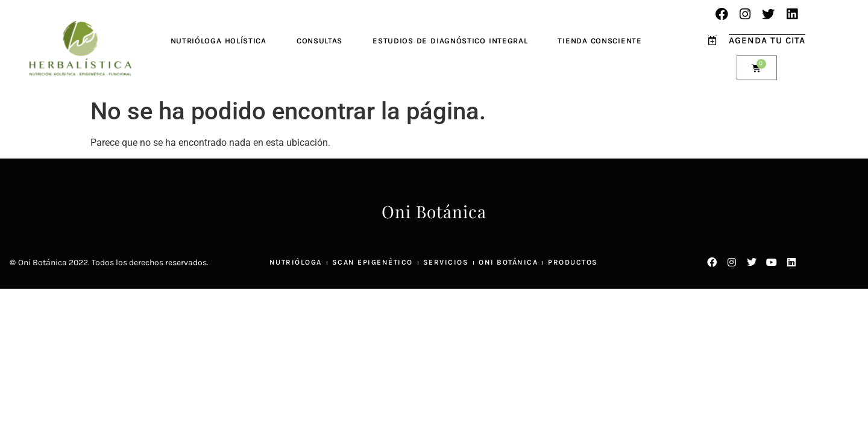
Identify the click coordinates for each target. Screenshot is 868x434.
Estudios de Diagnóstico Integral (450, 41)
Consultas (319, 41)
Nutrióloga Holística (219, 41)
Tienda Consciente (599, 41)
